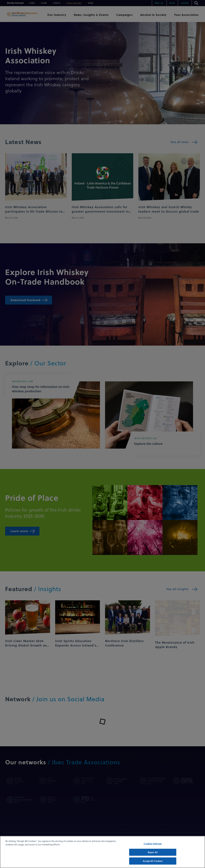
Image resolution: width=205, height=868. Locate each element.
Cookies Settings (153, 844)
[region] (102, 852)
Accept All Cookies (153, 861)
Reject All (153, 852)
